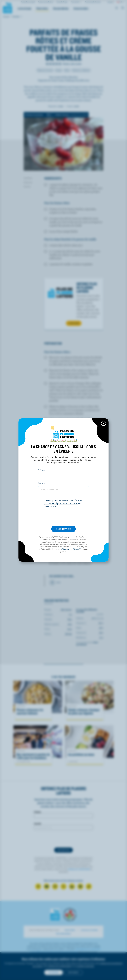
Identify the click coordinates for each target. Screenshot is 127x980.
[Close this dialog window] (104, 423)
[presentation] (63, 517)
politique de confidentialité (71, 549)
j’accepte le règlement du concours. (61, 503)
